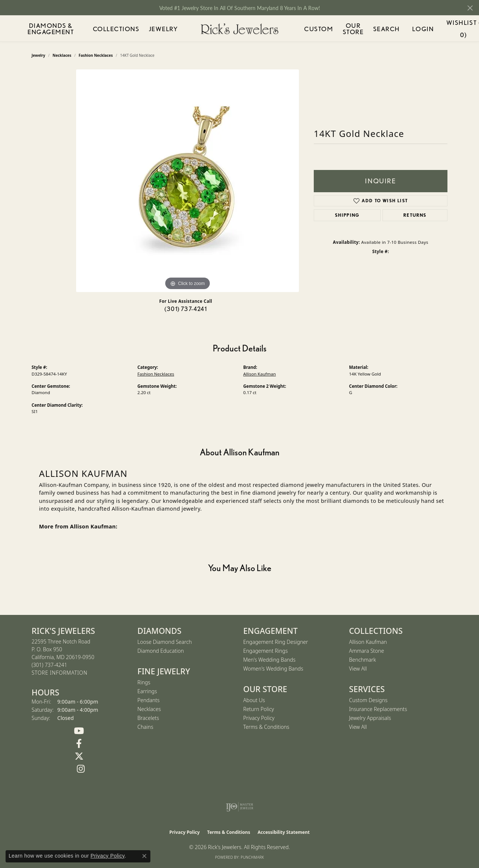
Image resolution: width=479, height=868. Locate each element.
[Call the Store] (49, 665)
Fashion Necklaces (156, 374)
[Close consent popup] (144, 856)
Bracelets (148, 718)
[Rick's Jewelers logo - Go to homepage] (239, 29)
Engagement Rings (265, 651)
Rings (144, 682)
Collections (122, 29)
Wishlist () (446, 30)
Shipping (347, 215)
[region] (188, 181)
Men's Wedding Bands (269, 660)
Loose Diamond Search (165, 642)
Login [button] (412, 30)
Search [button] (384, 29)
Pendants (149, 700)
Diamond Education (161, 651)
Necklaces (149, 709)
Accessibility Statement (284, 832)
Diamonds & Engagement (55, 29)
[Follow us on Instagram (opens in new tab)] (81, 769)
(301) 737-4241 (186, 309)
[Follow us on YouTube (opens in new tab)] (79, 731)
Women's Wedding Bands (273, 669)
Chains (145, 727)
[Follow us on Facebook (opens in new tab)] (79, 744)
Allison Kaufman (260, 374)
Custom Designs (368, 700)
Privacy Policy (259, 718)
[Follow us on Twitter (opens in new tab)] (79, 756)
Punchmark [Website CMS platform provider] (252, 857)
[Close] (470, 8)
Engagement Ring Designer (276, 642)
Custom (314, 29)
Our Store (349, 29)
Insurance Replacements (378, 709)
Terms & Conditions (266, 727)
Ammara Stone (366, 651)
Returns (415, 215)
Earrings (147, 691)
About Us (254, 700)
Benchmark (362, 660)
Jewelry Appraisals (370, 718)
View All (358, 669)
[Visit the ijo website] (240, 807)
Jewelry (164, 29)
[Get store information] (59, 673)
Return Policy (259, 709)
